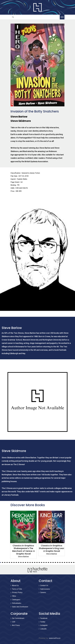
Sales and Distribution (20, 607)
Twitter (43, 622)
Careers (43, 592)
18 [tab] (37, 562)
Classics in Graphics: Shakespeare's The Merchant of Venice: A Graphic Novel (23, 550)
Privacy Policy (17, 592)
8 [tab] (14, 562)
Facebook (44, 618)
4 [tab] (5, 562)
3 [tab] (3, 562)
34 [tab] (74, 562)
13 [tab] (25, 562)
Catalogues (16, 600)
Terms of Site (17, 589)
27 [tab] (58, 562)
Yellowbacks (17, 603)
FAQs (14, 596)
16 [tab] (32, 562)
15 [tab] (30, 562)
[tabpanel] (23, 535)
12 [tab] (23, 562)
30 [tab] (65, 562)
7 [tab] (12, 562)
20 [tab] (42, 562)
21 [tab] (44, 562)
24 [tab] (51, 562)
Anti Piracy (16, 625)
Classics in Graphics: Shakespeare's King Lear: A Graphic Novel (52, 548)
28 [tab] (60, 562)
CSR (14, 622)
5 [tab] (7, 562)
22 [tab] (46, 562)
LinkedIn (43, 629)
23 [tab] (48, 562)
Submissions (45, 589)
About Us (15, 585)
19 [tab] (39, 562)
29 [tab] (62, 562)
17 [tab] (35, 562)
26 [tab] (55, 562)
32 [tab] (69, 562)
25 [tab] (53, 562)
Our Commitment (18, 618)
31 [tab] (67, 562)
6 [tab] (9, 562)
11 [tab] (21, 562)
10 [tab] (19, 562)
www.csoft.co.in (55, 638)
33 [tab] (71, 562)
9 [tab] (16, 562)
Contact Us (44, 585)
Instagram (44, 625)
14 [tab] (28, 562)
